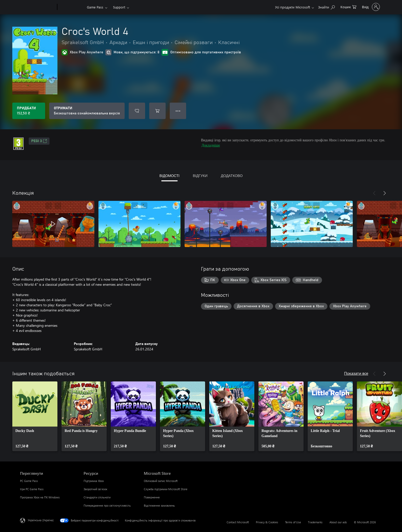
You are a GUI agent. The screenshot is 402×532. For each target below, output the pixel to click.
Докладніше (211, 145)
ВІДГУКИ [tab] (200, 176)
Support (119, 7)
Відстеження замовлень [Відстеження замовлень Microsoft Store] (159, 505)
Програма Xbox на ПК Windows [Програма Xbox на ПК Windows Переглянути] (40, 497)
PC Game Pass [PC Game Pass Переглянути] (29, 481)
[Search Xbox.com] (326, 7)
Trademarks (315, 522)
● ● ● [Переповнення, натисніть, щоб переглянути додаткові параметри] (178, 111)
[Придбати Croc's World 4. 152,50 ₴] (29, 111)
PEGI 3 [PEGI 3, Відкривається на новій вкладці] (39, 141)
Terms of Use (293, 522)
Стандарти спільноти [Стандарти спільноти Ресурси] (97, 497)
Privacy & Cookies (267, 522)
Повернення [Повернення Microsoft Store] (152, 497)
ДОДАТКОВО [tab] (232, 176)
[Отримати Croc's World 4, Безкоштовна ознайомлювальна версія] (87, 111)
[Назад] (374, 193)
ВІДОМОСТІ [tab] (169, 176)
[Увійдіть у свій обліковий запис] (370, 7)
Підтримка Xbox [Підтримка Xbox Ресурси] (94, 481)
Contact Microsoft (238, 522)
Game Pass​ (95, 7)
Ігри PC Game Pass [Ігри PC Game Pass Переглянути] (32, 489)
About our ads (338, 522)
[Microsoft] (38, 7)
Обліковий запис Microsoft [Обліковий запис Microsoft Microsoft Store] (161, 481)
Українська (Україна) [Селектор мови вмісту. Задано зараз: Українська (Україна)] (41, 520)
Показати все (356, 373)
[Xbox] (71, 7)
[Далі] (385, 193)
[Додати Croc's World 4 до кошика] (157, 111)
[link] (35, 416)
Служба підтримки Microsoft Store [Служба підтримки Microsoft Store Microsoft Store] (166, 489)
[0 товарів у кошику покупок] (348, 7)
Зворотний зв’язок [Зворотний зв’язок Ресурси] (95, 489)
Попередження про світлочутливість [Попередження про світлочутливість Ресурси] (107, 505)
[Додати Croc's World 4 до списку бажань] (137, 111)
